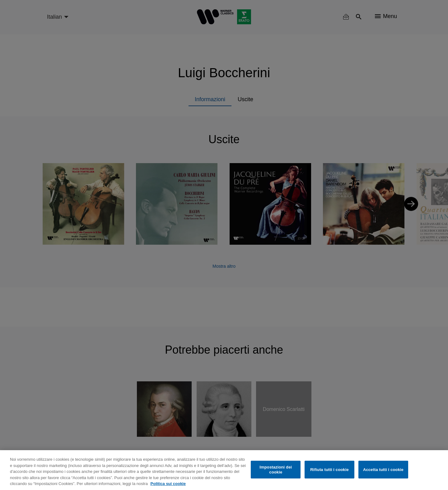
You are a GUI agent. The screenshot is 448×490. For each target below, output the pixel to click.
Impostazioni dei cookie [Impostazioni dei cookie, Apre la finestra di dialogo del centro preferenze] (276, 470)
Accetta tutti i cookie (383, 470)
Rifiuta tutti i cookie (329, 470)
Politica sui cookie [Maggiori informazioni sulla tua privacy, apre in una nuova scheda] (168, 484)
